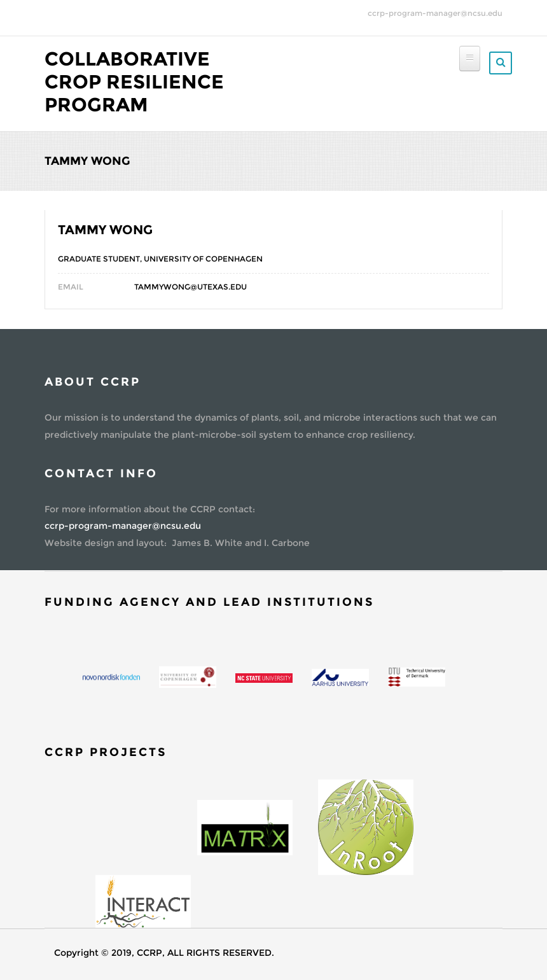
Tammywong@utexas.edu (190, 287)
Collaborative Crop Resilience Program (134, 82)
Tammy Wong (105, 230)
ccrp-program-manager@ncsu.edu (435, 13)
